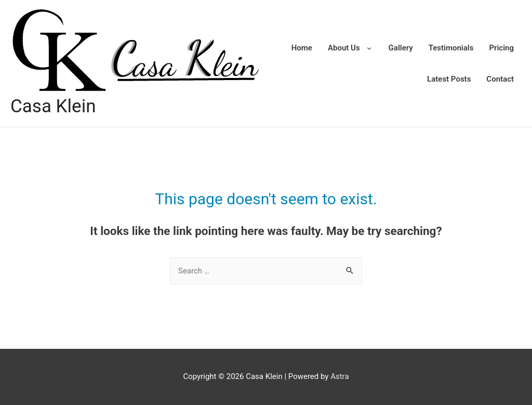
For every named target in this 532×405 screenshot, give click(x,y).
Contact (500, 79)
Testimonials (451, 48)
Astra (340, 376)
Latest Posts (449, 79)
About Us (344, 48)
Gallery (401, 48)
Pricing (501, 48)
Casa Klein (53, 106)
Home (302, 48)
